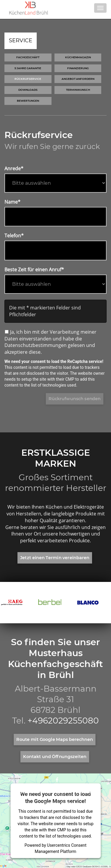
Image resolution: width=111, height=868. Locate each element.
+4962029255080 (63, 721)
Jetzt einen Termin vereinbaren (55, 558)
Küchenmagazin (78, 57)
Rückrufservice (28, 79)
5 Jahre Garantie (28, 68)
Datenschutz (57, 803)
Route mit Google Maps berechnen (55, 739)
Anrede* (14, 168)
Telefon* (14, 236)
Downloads (28, 90)
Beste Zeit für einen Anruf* (34, 270)
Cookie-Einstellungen (42, 791)
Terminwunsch (78, 90)
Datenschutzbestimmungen (36, 345)
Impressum (83, 791)
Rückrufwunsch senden (75, 399)
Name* (12, 202)
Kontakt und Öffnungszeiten (55, 756)
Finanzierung (78, 68)
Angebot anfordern (78, 79)
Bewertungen (28, 101)
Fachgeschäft (28, 57)
